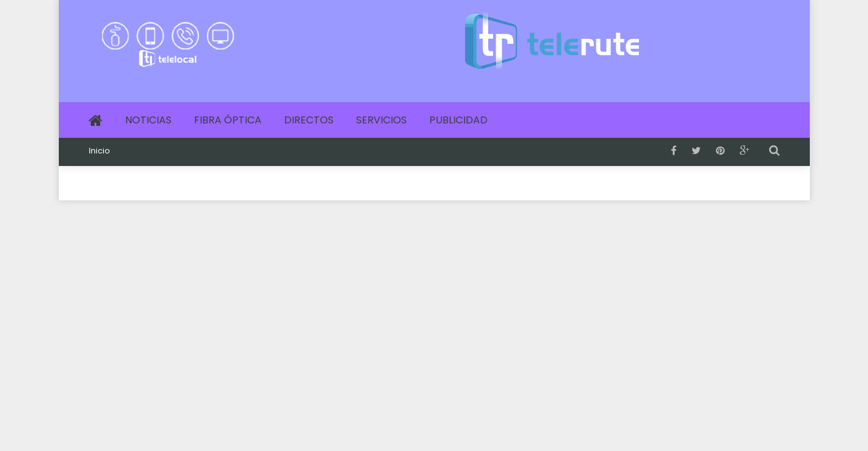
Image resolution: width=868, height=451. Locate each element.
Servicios (381, 120)
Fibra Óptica (228, 120)
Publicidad (458, 120)
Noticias (148, 120)
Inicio (100, 151)
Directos (309, 120)
